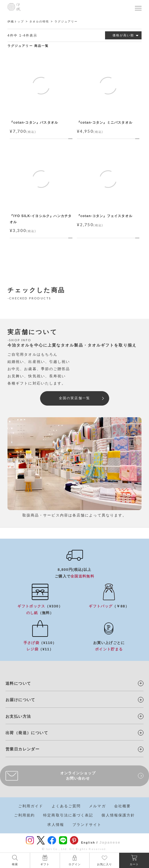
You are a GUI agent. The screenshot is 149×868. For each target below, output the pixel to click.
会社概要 (122, 806)
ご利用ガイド (31, 806)
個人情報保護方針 (118, 815)
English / (89, 843)
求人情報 (56, 825)
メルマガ (97, 806)
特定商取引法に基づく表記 (68, 815)
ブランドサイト (87, 825)
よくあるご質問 (66, 806)
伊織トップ (16, 21)
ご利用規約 (25, 815)
